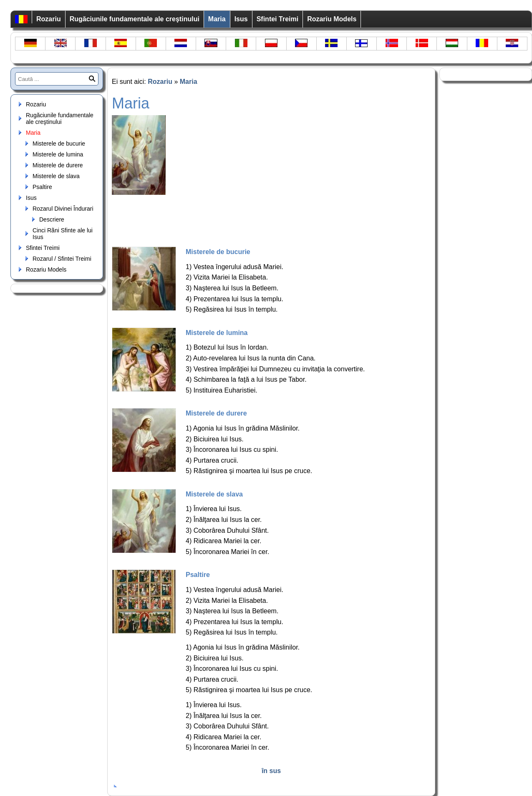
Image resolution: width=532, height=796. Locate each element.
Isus (241, 19)
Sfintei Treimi (277, 19)
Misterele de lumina (58, 154)
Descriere (52, 219)
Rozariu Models (332, 19)
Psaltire (42, 187)
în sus (271, 771)
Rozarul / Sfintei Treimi (62, 259)
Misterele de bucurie (59, 144)
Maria (217, 19)
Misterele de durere (58, 165)
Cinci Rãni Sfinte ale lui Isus (63, 234)
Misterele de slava (56, 176)
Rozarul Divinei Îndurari (63, 209)
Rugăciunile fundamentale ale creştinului (135, 19)
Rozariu (49, 19)
